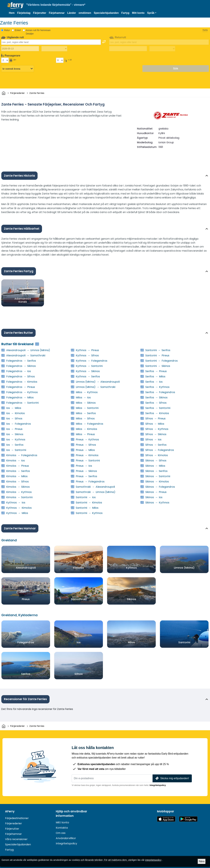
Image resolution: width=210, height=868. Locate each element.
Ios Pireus (12, 429)
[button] (152, 13)
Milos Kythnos (84, 392)
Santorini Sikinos (155, 366)
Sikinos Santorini (155, 476)
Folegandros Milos (17, 397)
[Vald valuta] (18, 69)
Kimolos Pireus (15, 466)
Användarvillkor (66, 838)
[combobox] (51, 42)
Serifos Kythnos (155, 387)
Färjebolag (24, 13)
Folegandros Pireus (18, 387)
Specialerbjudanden (106, 13)
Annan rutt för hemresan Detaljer (38, 32)
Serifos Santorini (155, 408)
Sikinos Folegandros (158, 487)
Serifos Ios (152, 382)
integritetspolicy (153, 860)
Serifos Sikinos (154, 397)
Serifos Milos (153, 376)
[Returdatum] (128, 49)
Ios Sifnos (12, 418)
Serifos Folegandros (158, 392)
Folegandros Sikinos (19, 366)
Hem (12, 13)
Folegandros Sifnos (18, 376)
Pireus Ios (81, 466)
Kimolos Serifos (16, 471)
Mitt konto (138, 13)
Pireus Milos (83, 450)
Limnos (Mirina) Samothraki (93, 387)
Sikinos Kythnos (155, 503)
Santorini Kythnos (87, 513)
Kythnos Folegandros (89, 361)
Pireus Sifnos (83, 445)
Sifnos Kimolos (154, 455)
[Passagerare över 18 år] (5, 60)
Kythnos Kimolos (16, 508)
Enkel (18, 30)
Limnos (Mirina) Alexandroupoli (95, 382)
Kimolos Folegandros (19, 455)
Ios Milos (11, 408)
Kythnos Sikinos (85, 371)
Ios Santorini (14, 450)
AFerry (10, 811)
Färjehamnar (57, 13)
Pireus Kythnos (85, 439)
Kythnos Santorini (87, 366)
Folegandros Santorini (20, 403)
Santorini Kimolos (86, 503)
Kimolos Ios (13, 461)
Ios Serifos (12, 445)
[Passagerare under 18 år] (60, 60)
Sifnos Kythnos (154, 429)
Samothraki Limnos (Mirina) (93, 492)
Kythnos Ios (13, 503)
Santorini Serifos (155, 350)
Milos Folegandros (87, 424)
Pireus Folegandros (88, 482)
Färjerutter (40, 13)
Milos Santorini (85, 408)
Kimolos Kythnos (16, 492)
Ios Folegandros (16, 424)
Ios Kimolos (13, 413)
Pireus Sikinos (84, 471)
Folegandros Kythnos (20, 392)
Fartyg (125, 13)
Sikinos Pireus (153, 492)
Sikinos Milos (153, 466)
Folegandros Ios (16, 371)
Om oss (61, 833)
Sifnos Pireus (153, 418)
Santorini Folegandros (159, 361)
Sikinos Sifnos (153, 461)
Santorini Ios (83, 497)
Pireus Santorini (85, 461)
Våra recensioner (16, 839)
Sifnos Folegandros (157, 450)
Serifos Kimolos (155, 413)
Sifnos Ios (151, 439)
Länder (72, 13)
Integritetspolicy (158, 785)
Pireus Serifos (84, 476)
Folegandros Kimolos (19, 382)
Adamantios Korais (23, 300)
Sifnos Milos (152, 424)
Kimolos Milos (14, 476)
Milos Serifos (83, 413)
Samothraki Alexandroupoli (93, 487)
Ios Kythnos (13, 439)
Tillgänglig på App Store (166, 819)
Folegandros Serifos (19, 361)
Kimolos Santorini (17, 497)
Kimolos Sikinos (16, 487)
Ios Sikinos (12, 434)
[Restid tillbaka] (162, 49)
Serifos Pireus (154, 371)
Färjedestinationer (17, 818)
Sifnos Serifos (153, 445)
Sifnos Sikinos (153, 434)
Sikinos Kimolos (155, 482)
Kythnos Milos (15, 513)
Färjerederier (14, 823)
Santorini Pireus (155, 355)
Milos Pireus (83, 434)
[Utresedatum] (20, 49)
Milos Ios (81, 397)
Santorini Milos (85, 508)
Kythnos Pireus (85, 350)
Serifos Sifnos (153, 403)
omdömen (85, 13)
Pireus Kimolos (85, 455)
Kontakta (62, 828)
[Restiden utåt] (54, 49)
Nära (202, 861)
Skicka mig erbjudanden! (172, 778)
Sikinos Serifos (154, 471)
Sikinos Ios (151, 497)
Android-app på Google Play (188, 819)
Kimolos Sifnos (15, 482)
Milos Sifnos (83, 418)
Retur (7, 30)
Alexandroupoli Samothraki (23, 355)
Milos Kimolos (84, 429)
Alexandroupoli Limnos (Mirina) (26, 350)
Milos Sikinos (83, 403)
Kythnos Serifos (85, 376)
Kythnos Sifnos (85, 355)
